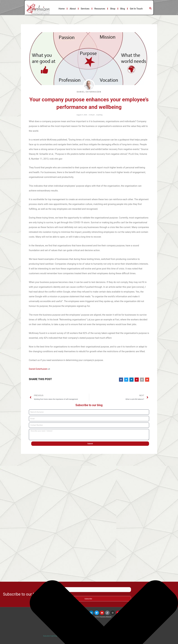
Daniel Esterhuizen (38, 369)
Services (85, 9)
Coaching (99, 115)
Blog (123, 9)
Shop (113, 9)
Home (62, 9)
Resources (100, 9)
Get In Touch (136, 9)
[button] (121, 380)
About (73, 9)
